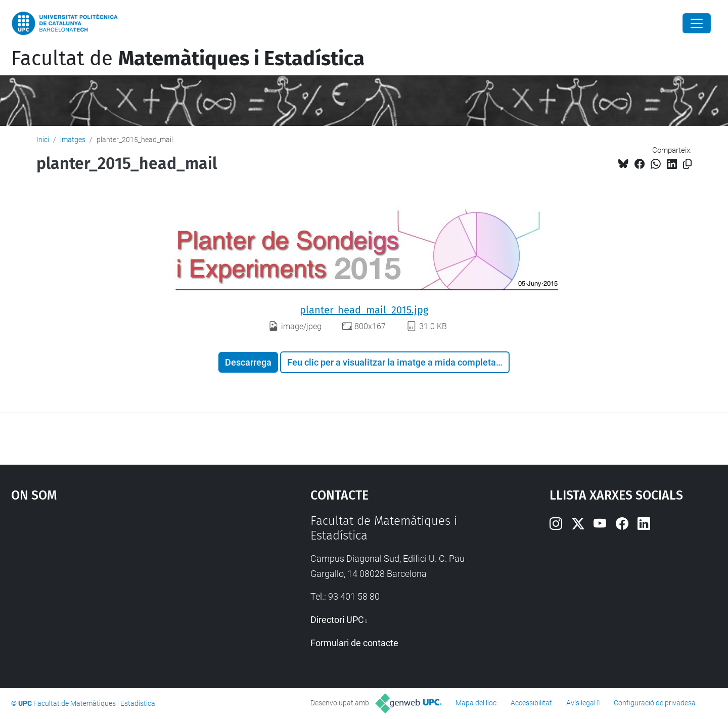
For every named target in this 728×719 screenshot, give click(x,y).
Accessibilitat (531, 703)
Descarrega (248, 362)
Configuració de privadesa (655, 703)
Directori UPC (337, 620)
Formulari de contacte (354, 643)
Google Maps (125, 590)
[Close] (697, 23)
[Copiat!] (687, 164)
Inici (43, 140)
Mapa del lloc (476, 703)
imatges (73, 140)
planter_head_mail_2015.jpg (364, 310)
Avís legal (581, 703)
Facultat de (188, 59)
